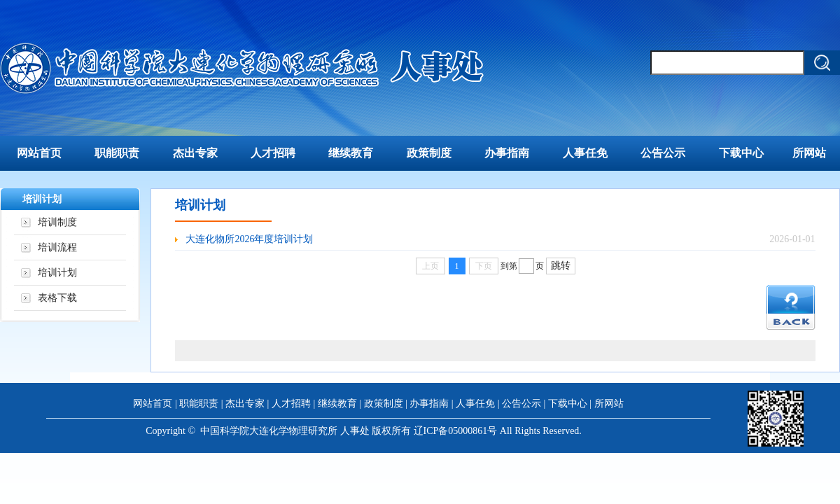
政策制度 (429, 153)
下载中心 (741, 153)
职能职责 (117, 153)
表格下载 (57, 298)
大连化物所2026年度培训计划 (249, 239)
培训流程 (57, 247)
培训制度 (57, 222)
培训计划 (57, 273)
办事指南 (507, 153)
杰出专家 (195, 153)
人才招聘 (273, 153)
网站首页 (39, 153)
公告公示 (663, 153)
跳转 (561, 266)
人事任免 (585, 153)
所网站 (809, 153)
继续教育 (351, 153)
